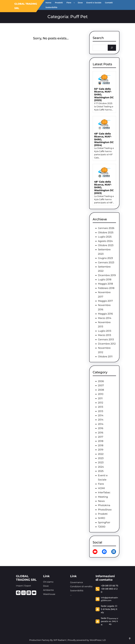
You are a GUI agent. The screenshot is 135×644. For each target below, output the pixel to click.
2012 (101, 403)
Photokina (104, 505)
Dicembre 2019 (107, 275)
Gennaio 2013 (106, 340)
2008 (101, 390)
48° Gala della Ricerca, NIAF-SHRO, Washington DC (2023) (104, 188)
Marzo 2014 (105, 318)
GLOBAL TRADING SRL (26, 578)
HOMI (101, 488)
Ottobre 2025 (106, 233)
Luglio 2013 (105, 331)
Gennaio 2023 (106, 262)
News (101, 501)
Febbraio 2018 (106, 288)
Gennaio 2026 (106, 228)
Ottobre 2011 (105, 357)
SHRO (102, 518)
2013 (101, 407)
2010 (101, 394)
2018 (101, 441)
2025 (101, 471)
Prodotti (103, 514)
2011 (100, 398)
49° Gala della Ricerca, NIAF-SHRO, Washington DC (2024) (104, 139)
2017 (101, 437)
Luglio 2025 (105, 237)
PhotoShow (105, 510)
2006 (101, 381)
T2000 (102, 527)
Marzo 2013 (104, 335)
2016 (101, 428)
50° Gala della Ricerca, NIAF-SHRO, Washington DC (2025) (104, 95)
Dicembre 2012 (107, 344)
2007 (101, 385)
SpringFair (104, 522)
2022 (101, 454)
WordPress (95, 640)
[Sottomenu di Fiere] (75, 3)
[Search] (112, 48)
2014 (101, 415)
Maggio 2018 (105, 284)
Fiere (101, 484)
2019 (101, 450)
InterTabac (104, 492)
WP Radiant (59, 640)
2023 (101, 458)
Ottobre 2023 (106, 245)
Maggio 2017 (105, 301)
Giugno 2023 (105, 258)
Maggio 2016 (105, 314)
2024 (101, 467)
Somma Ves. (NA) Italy (114, 621)
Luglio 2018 (105, 280)
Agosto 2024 (105, 241)
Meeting (103, 497)
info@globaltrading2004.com (109, 599)
